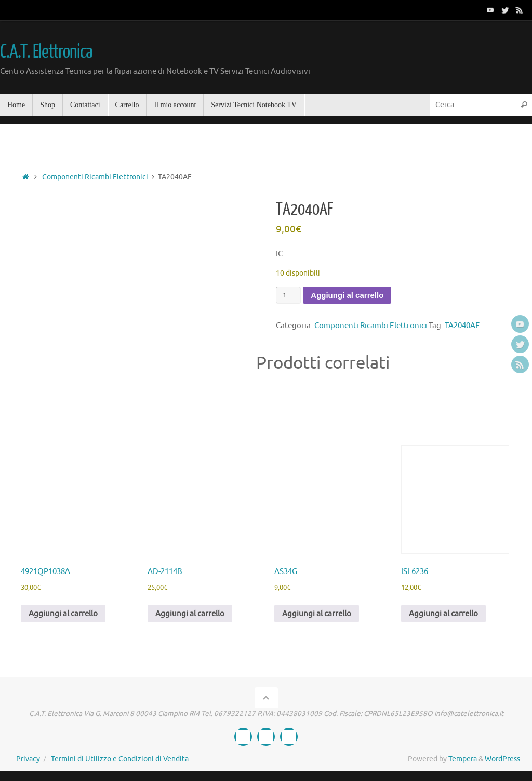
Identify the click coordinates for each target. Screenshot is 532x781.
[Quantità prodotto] (288, 295)
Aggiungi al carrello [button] (63, 614)
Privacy (28, 759)
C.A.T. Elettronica (46, 52)
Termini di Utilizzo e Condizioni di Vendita (120, 759)
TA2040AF (462, 326)
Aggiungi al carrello (347, 295)
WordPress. (503, 759)
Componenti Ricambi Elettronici (95, 177)
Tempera (463, 759)
